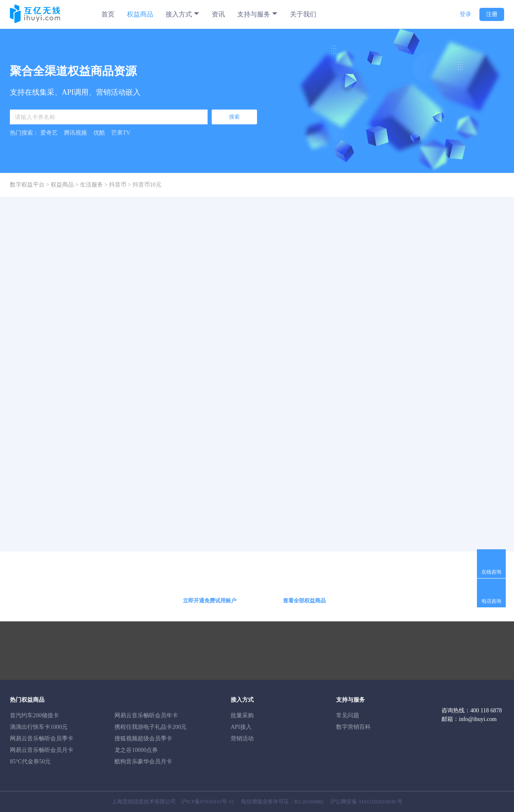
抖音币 (118, 185)
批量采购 (242, 715)
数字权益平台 (27, 185)
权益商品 (140, 14)
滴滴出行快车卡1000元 (39, 727)
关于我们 (303, 14)
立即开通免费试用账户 (210, 601)
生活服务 (91, 185)
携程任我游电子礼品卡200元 (151, 727)
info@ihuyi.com (478, 719)
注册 (492, 14)
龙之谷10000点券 (136, 750)
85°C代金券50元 (30, 762)
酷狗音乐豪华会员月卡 (143, 762)
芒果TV (121, 133)
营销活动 (242, 738)
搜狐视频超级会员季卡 (143, 738)
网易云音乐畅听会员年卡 (146, 715)
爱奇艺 (49, 133)
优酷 (99, 133)
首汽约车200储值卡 (34, 715)
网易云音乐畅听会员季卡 (42, 738)
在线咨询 (491, 572)
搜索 (234, 117)
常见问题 (348, 715)
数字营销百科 (353, 727)
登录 (465, 14)
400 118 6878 (486, 710)
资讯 (218, 14)
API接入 (241, 727)
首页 (108, 14)
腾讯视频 (75, 133)
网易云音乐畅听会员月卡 (42, 750)
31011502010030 (377, 801)
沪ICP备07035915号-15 (208, 801)
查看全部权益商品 (304, 601)
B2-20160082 (309, 801)
